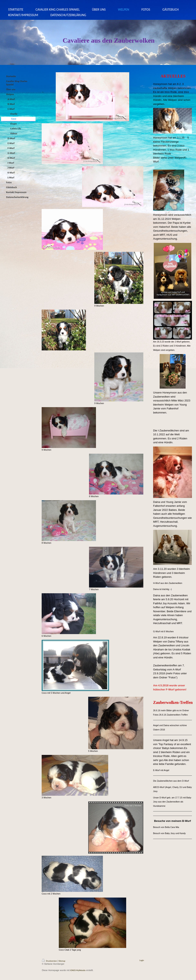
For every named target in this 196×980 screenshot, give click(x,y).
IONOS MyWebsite (78, 970)
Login (142, 960)
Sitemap (62, 961)
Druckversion (50, 961)
